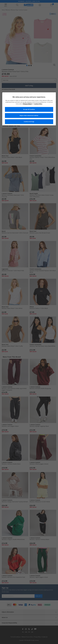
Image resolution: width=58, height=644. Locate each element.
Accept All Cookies (29, 109)
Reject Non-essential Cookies (29, 116)
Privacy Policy (27, 104)
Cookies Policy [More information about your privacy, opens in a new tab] (38, 104)
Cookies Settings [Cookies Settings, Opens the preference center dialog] (29, 122)
